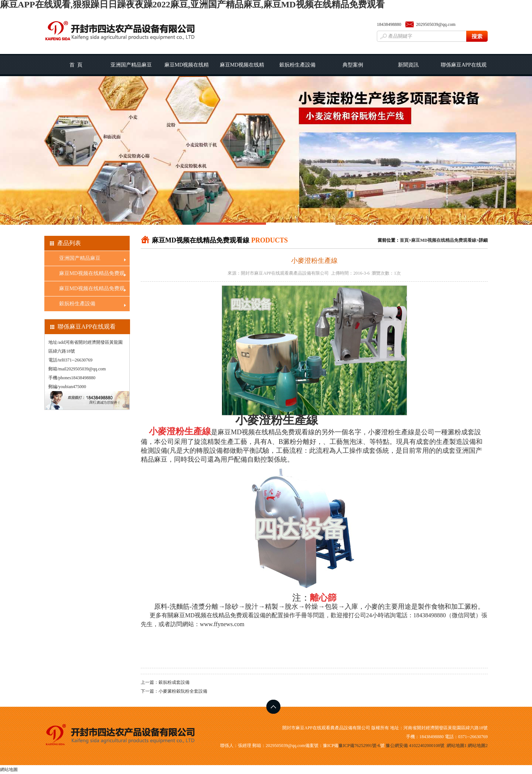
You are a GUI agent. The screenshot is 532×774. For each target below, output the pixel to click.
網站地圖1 (457, 746)
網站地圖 (9, 770)
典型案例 (353, 65)
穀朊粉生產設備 (297, 65)
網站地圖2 (478, 746)
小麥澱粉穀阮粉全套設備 (183, 691)
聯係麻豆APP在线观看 (464, 69)
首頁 (404, 240)
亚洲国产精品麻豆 (131, 65)
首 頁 (76, 65)
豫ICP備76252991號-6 (359, 746)
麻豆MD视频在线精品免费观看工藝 (187, 69)
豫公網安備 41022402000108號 (415, 746)
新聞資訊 (408, 65)
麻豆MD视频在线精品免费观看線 (242, 69)
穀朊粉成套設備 (174, 682)
